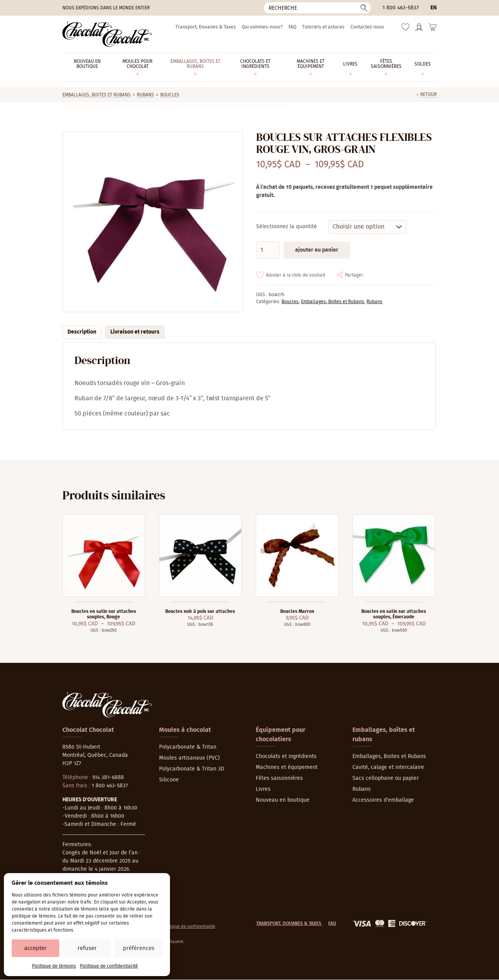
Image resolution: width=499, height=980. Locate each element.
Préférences (139, 948)
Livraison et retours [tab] (135, 332)
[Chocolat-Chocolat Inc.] (107, 34)
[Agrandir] (152, 222)
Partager (354, 275)
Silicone (169, 780)
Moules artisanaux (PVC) (189, 758)
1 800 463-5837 (401, 8)
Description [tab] (82, 332)
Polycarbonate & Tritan (188, 747)
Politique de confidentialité (109, 966)
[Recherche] (317, 8)
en (434, 8)
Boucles (170, 95)
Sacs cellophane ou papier (386, 778)
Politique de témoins (54, 966)
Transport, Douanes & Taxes (206, 27)
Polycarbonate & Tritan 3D (192, 769)
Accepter (35, 948)
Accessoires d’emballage (383, 800)
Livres (263, 789)
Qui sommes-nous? (262, 27)
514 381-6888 (108, 778)
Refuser (87, 948)
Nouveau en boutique (283, 800)
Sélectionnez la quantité (287, 227)
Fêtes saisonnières (279, 778)
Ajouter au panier (317, 250)
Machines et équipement (287, 767)
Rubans (145, 95)
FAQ (292, 27)
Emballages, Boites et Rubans (96, 95)
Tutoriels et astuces (323, 27)
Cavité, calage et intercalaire (388, 767)
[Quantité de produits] (268, 250)
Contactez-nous (367, 27)
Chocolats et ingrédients (286, 756)
